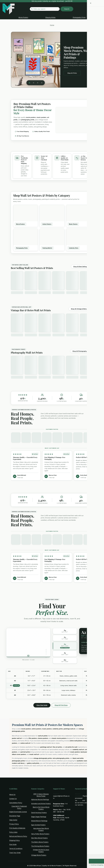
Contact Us (13, 799)
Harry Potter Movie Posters (40, 834)
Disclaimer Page (15, 816)
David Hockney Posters (39, 813)
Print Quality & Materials (17, 828)
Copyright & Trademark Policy (19, 807)
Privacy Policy (14, 824)
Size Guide (13, 844)
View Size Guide (42, 705)
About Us (12, 795)
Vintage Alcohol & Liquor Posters (41, 851)
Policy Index (13, 832)
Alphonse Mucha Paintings (40, 799)
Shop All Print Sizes (61, 705)
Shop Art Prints (72, 73)
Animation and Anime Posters (41, 804)
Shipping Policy (14, 840)
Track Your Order (15, 853)
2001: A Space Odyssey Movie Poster (41, 795)
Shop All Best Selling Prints (82, 266)
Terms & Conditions (16, 849)
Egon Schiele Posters (38, 825)
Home (52, 25)
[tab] (29, 83)
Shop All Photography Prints (82, 351)
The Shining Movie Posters (40, 846)
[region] (52, 60)
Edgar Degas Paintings (39, 817)
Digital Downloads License (18, 812)
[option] (65, 631)
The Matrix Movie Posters (40, 842)
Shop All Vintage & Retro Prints (81, 309)
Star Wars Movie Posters (39, 838)
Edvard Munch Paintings (39, 821)
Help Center (13, 820)
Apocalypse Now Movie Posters (41, 829)
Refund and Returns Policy (18, 836)
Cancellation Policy (16, 803)
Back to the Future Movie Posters (41, 808)
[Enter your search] (45, 9)
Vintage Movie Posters (39, 855)
